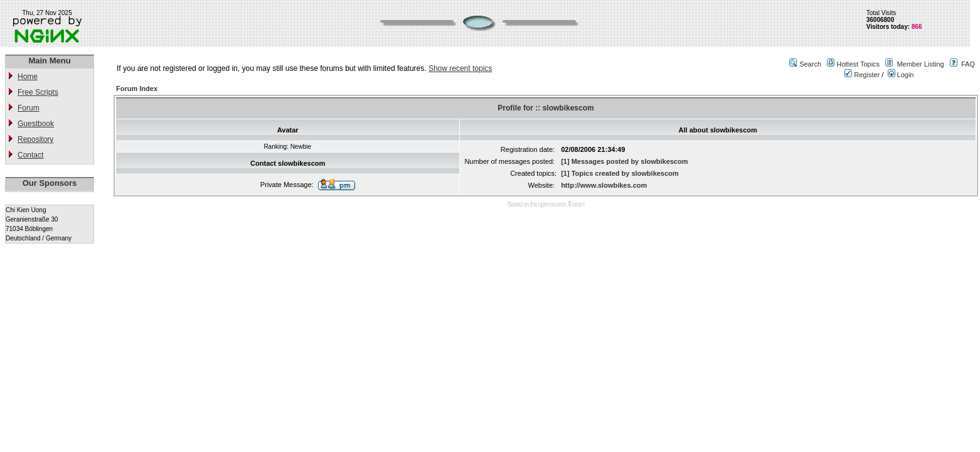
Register (862, 75)
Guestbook (36, 124)
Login (901, 75)
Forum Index (137, 89)
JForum (575, 204)
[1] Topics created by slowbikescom (620, 173)
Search (810, 64)
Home (28, 77)
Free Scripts (38, 92)
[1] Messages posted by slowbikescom (624, 161)
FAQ (968, 64)
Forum (29, 108)
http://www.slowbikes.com (604, 185)
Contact (30, 155)
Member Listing (920, 64)
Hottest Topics (858, 64)
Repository (35, 139)
